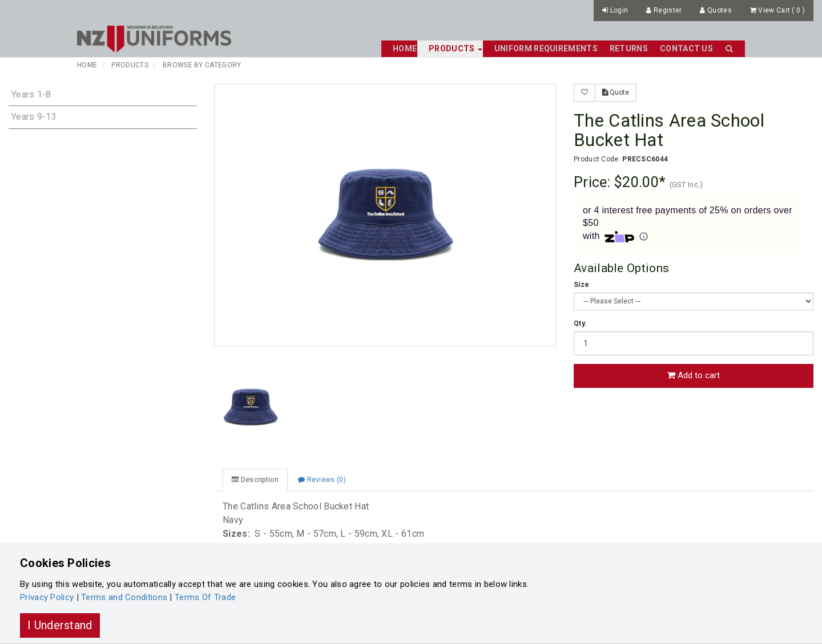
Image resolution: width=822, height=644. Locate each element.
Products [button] (456, 48)
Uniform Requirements (546, 48)
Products (130, 65)
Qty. (580, 323)
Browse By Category (202, 65)
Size (581, 285)
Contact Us (686, 48)
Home (405, 48)
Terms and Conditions (124, 597)
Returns (629, 48)
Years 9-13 (34, 117)
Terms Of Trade (205, 597)
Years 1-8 (31, 94)
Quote (616, 92)
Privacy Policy (47, 597)
